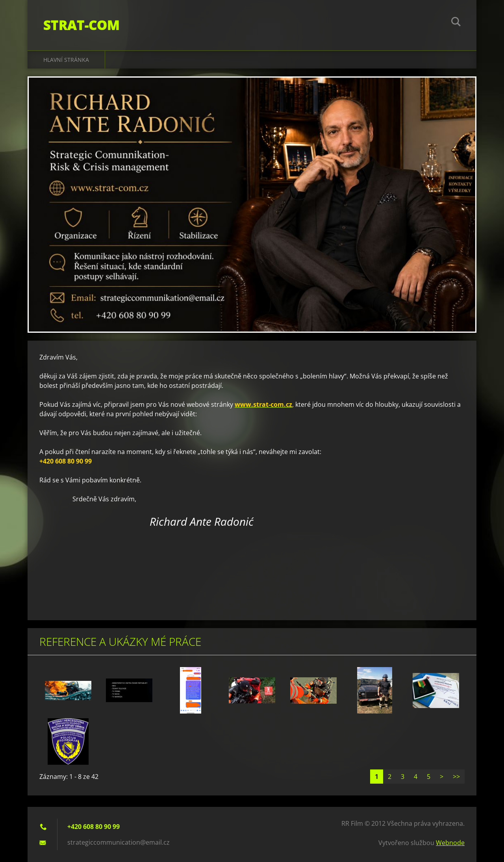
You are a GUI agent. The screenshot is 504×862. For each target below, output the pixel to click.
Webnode (450, 843)
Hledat (456, 23)
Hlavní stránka (66, 60)
